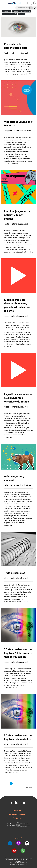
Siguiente (29, 787)
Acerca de (17, 811)
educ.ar (8, 858)
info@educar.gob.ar (23, 864)
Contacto (17, 818)
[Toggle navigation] (2, 1)
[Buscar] (29, 3)
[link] (33, 3)
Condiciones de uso (17, 814)
